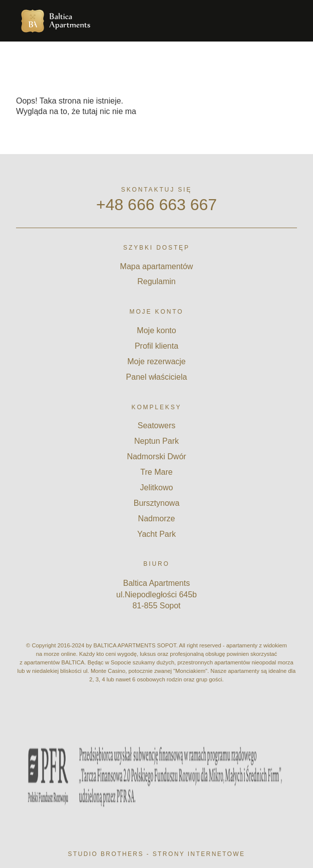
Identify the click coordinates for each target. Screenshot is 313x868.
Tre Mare (156, 472)
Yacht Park (156, 534)
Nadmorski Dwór (156, 457)
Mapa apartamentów (157, 266)
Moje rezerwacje (156, 361)
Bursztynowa (157, 503)
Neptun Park (156, 441)
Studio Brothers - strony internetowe (157, 854)
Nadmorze (157, 519)
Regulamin (156, 281)
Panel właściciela (157, 377)
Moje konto (156, 330)
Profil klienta (156, 346)
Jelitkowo (157, 488)
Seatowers (157, 425)
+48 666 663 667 (156, 205)
